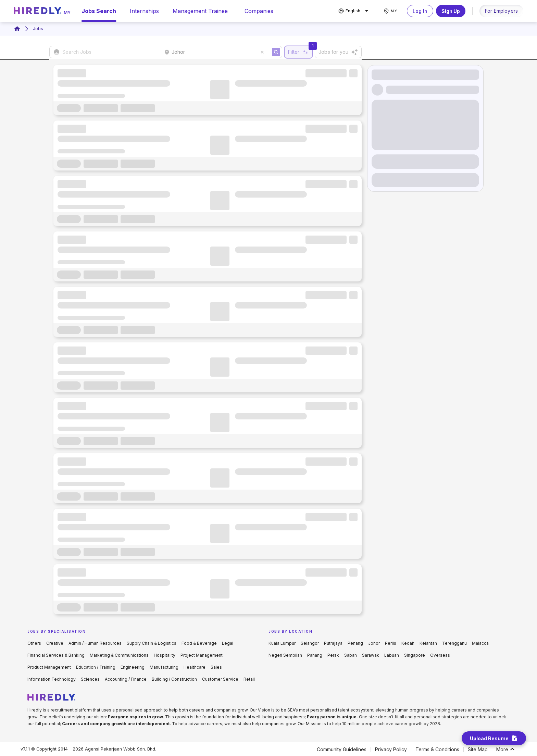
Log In (420, 11)
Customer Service (220, 679)
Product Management (49, 667)
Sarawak (371, 655)
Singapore (415, 655)
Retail (249, 679)
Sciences (90, 679)
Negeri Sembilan (285, 655)
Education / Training (96, 667)
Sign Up (451, 11)
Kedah (408, 643)
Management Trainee (200, 11)
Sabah (351, 655)
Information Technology (52, 679)
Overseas (440, 655)
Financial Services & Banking (56, 655)
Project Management (202, 655)
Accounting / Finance (126, 679)
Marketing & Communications (119, 655)
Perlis (391, 643)
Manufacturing (164, 667)
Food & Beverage (199, 643)
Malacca (480, 643)
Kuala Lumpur (282, 643)
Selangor (310, 643)
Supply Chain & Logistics (152, 643)
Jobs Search (99, 11)
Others (34, 643)
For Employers (501, 11)
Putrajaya (333, 643)
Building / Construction (174, 679)
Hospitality (165, 655)
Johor (374, 643)
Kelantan (428, 643)
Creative (55, 643)
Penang (355, 643)
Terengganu (454, 643)
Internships (144, 11)
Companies (259, 11)
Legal (228, 643)
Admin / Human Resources (95, 643)
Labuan (392, 655)
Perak (333, 655)
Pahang (315, 655)
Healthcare (195, 667)
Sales (216, 667)
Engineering (133, 667)
